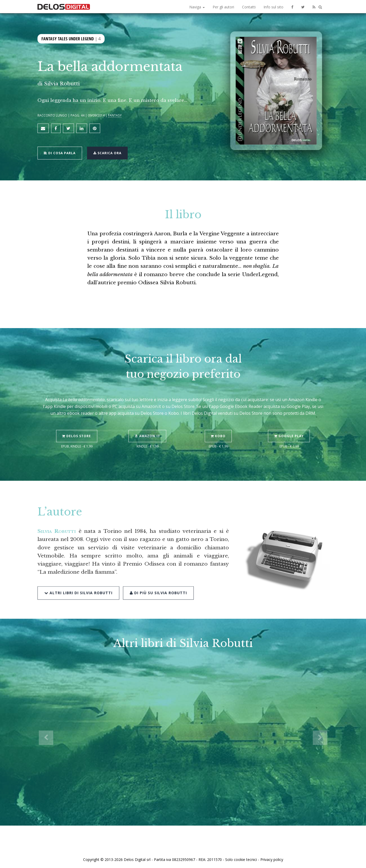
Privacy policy (272, 858)
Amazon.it (148, 423)
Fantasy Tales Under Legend (68, 39)
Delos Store (77, 423)
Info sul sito (273, 7)
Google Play (289, 423)
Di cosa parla (60, 152)
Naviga (197, 7)
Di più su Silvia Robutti (158, 579)
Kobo (218, 423)
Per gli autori (223, 7)
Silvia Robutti (62, 84)
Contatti (249, 7)
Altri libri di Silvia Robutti (78, 579)
